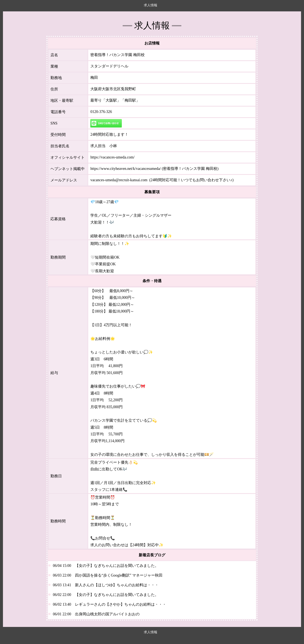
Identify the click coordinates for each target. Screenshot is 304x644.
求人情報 (151, 5)
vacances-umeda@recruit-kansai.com (119, 180)
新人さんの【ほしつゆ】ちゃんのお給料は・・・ (117, 585)
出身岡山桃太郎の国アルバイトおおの (107, 614)
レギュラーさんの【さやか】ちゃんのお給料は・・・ (121, 604)
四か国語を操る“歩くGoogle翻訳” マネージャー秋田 (119, 575)
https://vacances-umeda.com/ (112, 157)
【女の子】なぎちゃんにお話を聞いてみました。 (117, 566)
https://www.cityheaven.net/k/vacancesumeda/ (126, 169)
